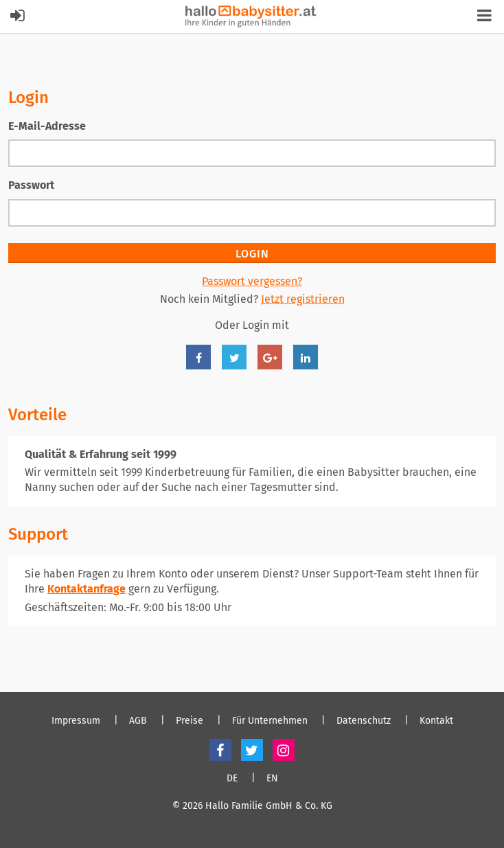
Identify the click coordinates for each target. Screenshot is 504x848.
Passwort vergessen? (252, 281)
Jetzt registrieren (303, 299)
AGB (138, 721)
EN (272, 779)
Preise (190, 721)
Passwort (31, 185)
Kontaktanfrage (87, 589)
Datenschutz (364, 721)
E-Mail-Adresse (47, 126)
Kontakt (436, 721)
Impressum (76, 721)
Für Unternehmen (270, 721)
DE (232, 779)
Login (252, 254)
